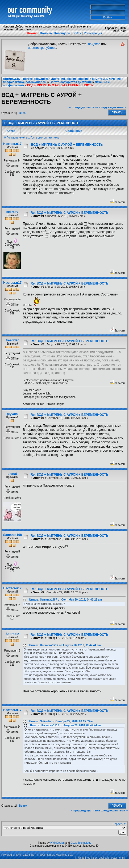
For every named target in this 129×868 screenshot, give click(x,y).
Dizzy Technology (81, 843)
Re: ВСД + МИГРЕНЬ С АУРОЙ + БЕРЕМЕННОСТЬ (69, 213)
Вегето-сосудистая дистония (71, 82)
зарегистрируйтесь (42, 48)
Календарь (62, 33)
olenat (12, 474)
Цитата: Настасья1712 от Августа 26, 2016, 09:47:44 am (65, 645)
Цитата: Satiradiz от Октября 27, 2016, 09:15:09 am (62, 721)
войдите (94, 44)
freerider (12, 340)
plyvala (12, 414)
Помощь (46, 33)
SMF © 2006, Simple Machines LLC (52, 855)
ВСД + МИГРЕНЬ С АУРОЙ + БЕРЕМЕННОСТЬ (60, 85)
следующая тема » (112, 107)
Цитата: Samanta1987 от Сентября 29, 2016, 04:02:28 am (66, 600)
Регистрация (93, 33)
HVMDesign (58, 843)
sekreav (12, 212)
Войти (77, 33)
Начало (32, 33)
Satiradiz (12, 634)
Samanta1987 (13, 535)
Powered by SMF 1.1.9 (15, 855)
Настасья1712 (14, 144)
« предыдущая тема (84, 107)
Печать (117, 113)
